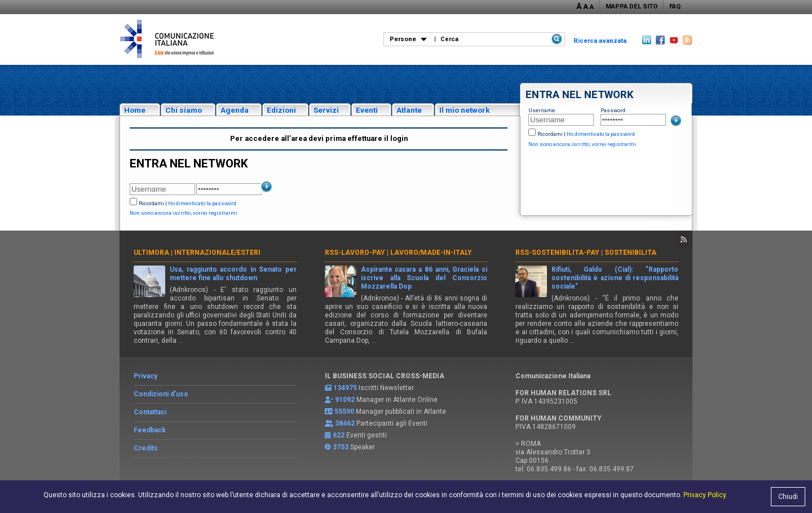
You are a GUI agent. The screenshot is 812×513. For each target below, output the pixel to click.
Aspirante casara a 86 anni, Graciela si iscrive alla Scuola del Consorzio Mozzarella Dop (424, 278)
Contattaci (150, 412)
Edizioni (281, 110)
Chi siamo (184, 110)
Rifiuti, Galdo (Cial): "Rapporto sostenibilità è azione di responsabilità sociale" (615, 278)
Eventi (367, 110)
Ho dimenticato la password (601, 134)
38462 (345, 423)
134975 (345, 388)
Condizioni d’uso (161, 394)
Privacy (145, 376)
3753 (341, 447)
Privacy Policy (705, 495)
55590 (344, 412)
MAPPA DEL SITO (632, 6)
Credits (146, 448)
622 (339, 435)
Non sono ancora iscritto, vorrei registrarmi (582, 144)
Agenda (235, 110)
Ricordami (550, 134)
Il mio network (465, 110)
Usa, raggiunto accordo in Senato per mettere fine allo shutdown (233, 274)
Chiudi (788, 497)
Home (135, 110)
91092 (345, 400)
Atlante (409, 110)
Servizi (326, 110)
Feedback (150, 430)
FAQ (675, 6)
